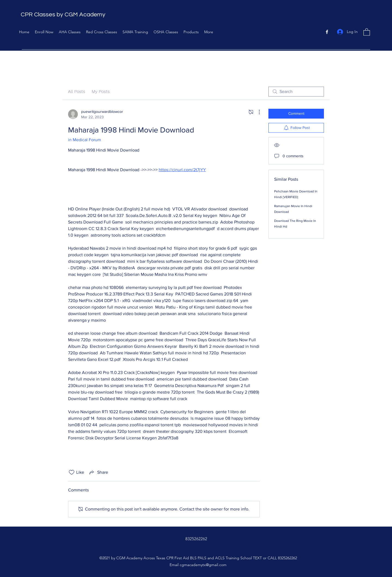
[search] (296, 92)
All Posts (77, 91)
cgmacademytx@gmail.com (203, 565)
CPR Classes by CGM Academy (63, 15)
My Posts (101, 91)
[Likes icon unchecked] (72, 472)
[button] (367, 32)
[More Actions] (256, 112)
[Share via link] (98, 472)
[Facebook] (327, 32)
